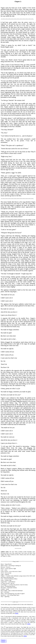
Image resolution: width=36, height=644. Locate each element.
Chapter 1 (4, 640)
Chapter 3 (4, 642)
